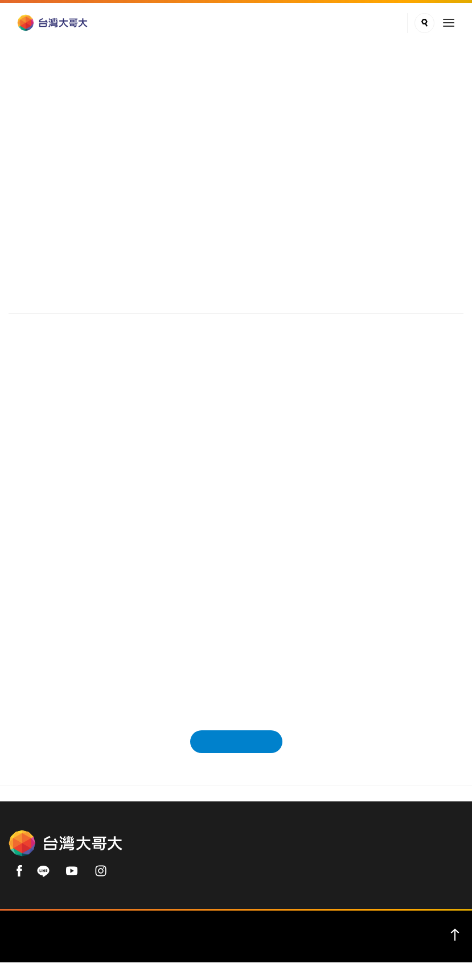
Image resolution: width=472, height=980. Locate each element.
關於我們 (34, 947)
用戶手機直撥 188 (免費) (287, 860)
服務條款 (204, 947)
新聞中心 (72, 142)
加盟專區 (245, 947)
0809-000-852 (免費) (399, 860)
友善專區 (438, 947)
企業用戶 (75, 947)
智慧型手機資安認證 (375, 947)
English (114, 947)
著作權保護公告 (300, 947)
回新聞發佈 (236, 746)
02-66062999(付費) (188, 880)
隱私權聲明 (158, 947)
